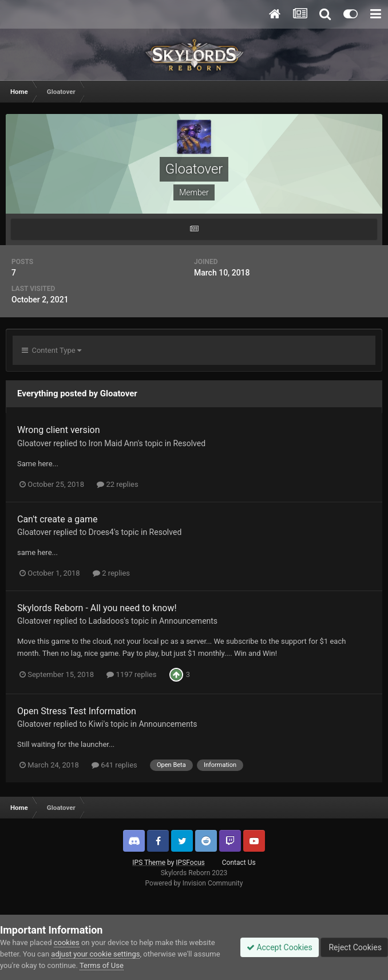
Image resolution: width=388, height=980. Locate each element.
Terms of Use (102, 965)
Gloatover (34, 443)
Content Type (52, 350)
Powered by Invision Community (194, 883)
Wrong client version (59, 430)
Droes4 (101, 532)
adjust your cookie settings (95, 954)
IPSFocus (190, 863)
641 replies (114, 765)
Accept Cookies (280, 947)
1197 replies (131, 674)
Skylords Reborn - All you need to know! (97, 608)
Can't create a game (58, 519)
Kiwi (96, 724)
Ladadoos (106, 621)
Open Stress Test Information (77, 711)
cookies (67, 942)
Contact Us (239, 863)
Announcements (188, 621)
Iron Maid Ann (113, 443)
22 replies (117, 484)
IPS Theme (149, 863)
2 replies (111, 573)
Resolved (189, 443)
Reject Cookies (354, 947)
